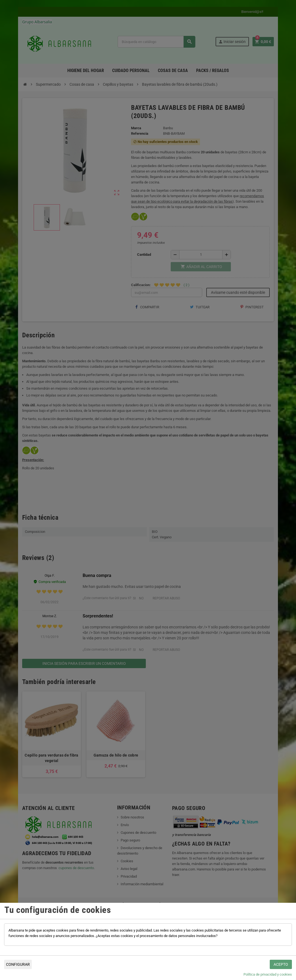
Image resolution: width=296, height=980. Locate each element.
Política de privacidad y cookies (268, 974)
